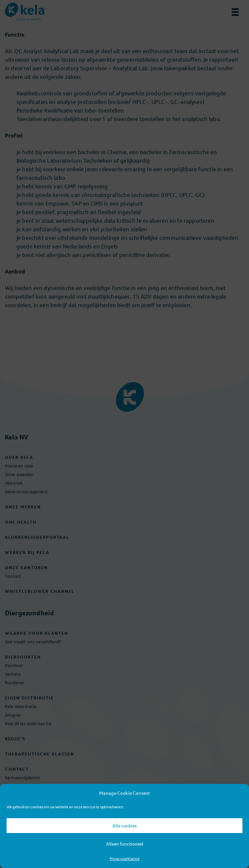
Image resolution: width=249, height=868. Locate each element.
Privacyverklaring (125, 859)
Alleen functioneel (125, 844)
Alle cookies (124, 826)
